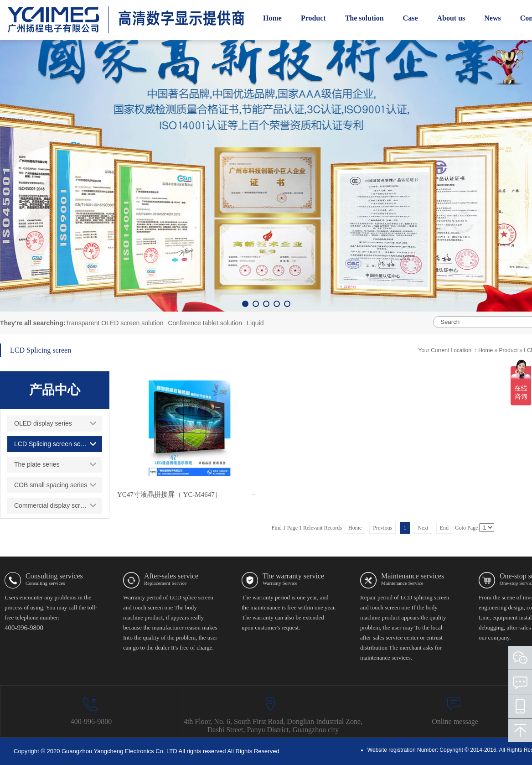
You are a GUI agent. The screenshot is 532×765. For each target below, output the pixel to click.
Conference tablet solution (205, 323)
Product (509, 350)
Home (486, 350)
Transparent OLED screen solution (114, 323)
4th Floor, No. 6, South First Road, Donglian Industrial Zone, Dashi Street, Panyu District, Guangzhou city (273, 726)
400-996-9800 (91, 721)
